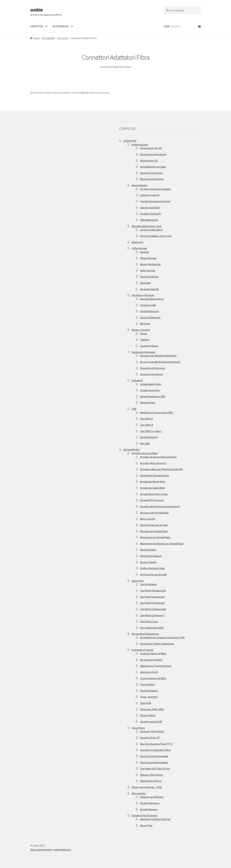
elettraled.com (63, 850)
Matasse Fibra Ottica (151, 775)
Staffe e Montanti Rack (152, 568)
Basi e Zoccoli (148, 519)
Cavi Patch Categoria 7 (152, 615)
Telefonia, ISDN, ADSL (152, 709)
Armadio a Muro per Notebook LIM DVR (161, 469)
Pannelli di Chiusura (151, 556)
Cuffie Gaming (139, 248)
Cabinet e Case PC (150, 195)
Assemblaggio (140, 185)
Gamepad (145, 283)
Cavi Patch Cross (149, 621)
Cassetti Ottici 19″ (150, 738)
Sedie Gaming (148, 270)
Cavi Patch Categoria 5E (153, 590)
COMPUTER (37, 26)
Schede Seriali (148, 403)
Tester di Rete (148, 715)
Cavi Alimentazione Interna (155, 201)
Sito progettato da (41, 850)
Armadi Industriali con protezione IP (160, 506)
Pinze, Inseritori (149, 697)
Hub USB (145, 443)
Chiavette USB (148, 305)
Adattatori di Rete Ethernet (155, 819)
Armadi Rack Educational (145, 634)
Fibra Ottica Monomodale (154, 756)
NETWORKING (60, 26)
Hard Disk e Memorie (143, 295)
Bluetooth (137, 242)
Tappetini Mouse (149, 346)
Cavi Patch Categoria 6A (153, 609)
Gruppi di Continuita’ (151, 173)
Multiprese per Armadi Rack (155, 537)
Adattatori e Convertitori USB (156, 412)
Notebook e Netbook (143, 352)
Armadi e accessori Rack (145, 453)
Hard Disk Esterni (150, 311)
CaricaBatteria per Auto (153, 167)
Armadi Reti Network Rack (154, 475)
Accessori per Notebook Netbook (158, 356)
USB (134, 409)
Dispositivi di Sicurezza (152, 368)
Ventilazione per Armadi (153, 574)
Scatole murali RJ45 (151, 722)
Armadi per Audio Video (153, 488)
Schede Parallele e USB (152, 396)
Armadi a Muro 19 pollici (153, 463)
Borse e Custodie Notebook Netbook (160, 362)
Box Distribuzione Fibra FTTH (156, 744)
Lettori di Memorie (150, 317)
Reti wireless (139, 793)
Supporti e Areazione (152, 374)
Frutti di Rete (147, 684)
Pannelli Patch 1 (149, 691)
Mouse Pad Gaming (150, 264)
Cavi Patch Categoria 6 (152, 597)
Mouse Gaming (148, 258)
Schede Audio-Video (151, 384)
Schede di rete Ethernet (145, 815)
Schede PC (137, 380)
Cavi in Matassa (148, 584)
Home (37, 38)
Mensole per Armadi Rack (154, 531)
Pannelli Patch (148, 550)
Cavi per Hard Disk (150, 208)
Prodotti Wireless (150, 803)
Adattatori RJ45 (149, 672)
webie (36, 10)
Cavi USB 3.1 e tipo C (151, 431)
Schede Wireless (149, 809)
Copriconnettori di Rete (153, 678)
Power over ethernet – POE (147, 787)
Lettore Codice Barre (151, 230)
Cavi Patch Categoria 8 (152, 603)
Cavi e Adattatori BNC (152, 628)
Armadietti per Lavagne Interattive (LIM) (162, 637)
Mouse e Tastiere (141, 330)
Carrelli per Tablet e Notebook (157, 644)
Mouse (144, 333)
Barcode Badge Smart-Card (147, 226)
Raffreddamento (149, 220)
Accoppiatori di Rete (151, 660)
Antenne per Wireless (152, 797)
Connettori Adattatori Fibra (155, 750)
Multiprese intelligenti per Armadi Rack (162, 544)
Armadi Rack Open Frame (154, 494)
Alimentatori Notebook (153, 154)
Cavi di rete (138, 581)
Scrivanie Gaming (150, 289)
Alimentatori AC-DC (151, 148)
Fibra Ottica (63, 38)
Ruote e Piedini (148, 562)
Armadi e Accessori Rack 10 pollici (158, 457)
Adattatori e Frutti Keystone (156, 666)
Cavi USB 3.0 (147, 425)
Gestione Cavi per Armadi (154, 525)
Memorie (145, 324)
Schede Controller (150, 390)
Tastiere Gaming (149, 277)
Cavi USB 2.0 (147, 419)
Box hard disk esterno (152, 299)
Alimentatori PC (149, 161)
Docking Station (149, 437)
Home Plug (146, 825)
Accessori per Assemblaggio (155, 189)
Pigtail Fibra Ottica (151, 781)
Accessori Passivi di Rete (153, 653)
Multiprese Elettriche (152, 179)
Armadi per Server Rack (153, 482)
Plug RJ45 (146, 703)
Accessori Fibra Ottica (152, 731)
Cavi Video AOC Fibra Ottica (155, 768)
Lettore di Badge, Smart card (156, 236)
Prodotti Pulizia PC (151, 214)
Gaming (144, 252)
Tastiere (145, 340)
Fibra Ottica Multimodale (154, 762)
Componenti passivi (143, 650)
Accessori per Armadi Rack (154, 513)
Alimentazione (140, 145)
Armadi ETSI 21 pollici (152, 500)
